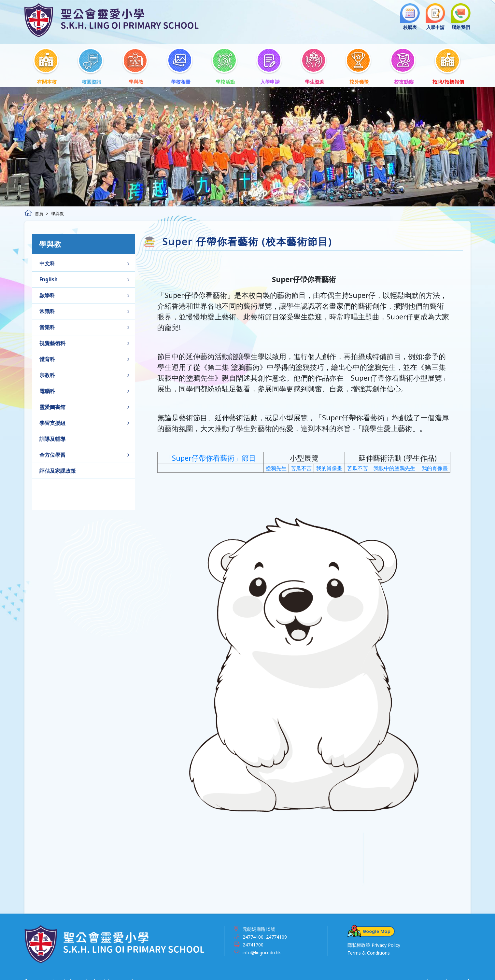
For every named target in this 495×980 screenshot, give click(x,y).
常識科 (47, 313)
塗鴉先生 (276, 473)
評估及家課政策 (58, 473)
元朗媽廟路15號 (259, 921)
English (49, 281)
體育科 (47, 361)
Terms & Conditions (369, 945)
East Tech (461, 973)
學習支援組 (52, 425)
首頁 (34, 205)
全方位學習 (52, 457)
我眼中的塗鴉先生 (394, 473)
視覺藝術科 (52, 345)
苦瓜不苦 (301, 473)
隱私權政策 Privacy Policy (374, 937)
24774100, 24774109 (265, 929)
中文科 (47, 265)
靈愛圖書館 (52, 409)
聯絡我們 (461, 17)
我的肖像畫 (329, 473)
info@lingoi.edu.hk (262, 944)
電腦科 (47, 393)
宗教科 (47, 377)
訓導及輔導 (52, 441)
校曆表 (410, 17)
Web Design (433, 973)
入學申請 (435, 17)
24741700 (253, 937)
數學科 (47, 297)
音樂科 (47, 329)
